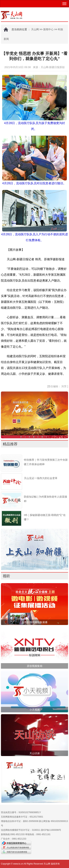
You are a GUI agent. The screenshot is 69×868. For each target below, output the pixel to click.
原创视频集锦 (35, 666)
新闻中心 (48, 29)
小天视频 (35, 710)
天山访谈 (35, 753)
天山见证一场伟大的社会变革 (41, 478)
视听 (6, 576)
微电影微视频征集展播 (35, 622)
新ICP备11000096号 (51, 830)
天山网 (35, 29)
